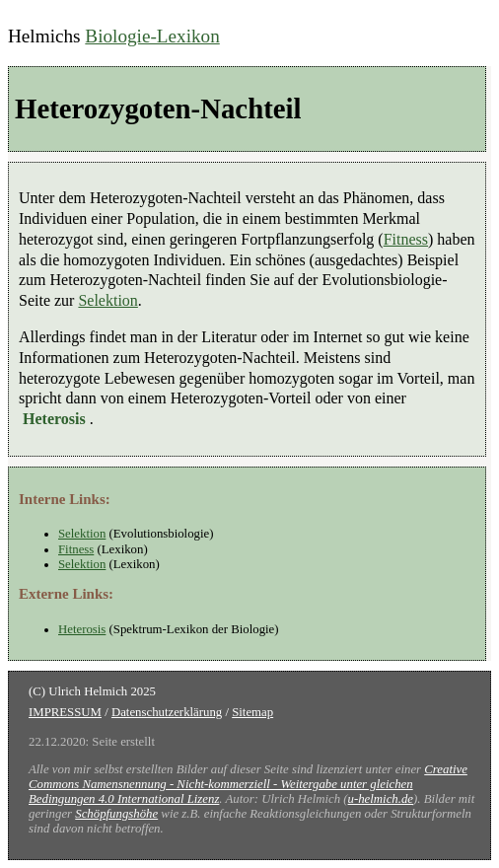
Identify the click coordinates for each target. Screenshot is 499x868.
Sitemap (252, 712)
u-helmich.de (381, 799)
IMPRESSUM (65, 712)
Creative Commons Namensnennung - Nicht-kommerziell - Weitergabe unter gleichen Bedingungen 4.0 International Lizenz (248, 784)
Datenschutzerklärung (167, 712)
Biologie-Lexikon (152, 36)
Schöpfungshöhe (116, 814)
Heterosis (82, 629)
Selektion (107, 300)
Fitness (406, 239)
